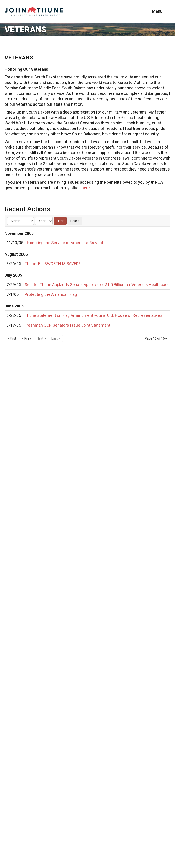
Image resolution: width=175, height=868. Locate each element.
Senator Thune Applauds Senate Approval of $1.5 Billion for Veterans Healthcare (97, 285)
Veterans (25, 30)
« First (12, 338)
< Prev (26, 338)
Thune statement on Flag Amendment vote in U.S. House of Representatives (94, 315)
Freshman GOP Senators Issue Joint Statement (67, 325)
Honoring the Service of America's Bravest (65, 243)
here (86, 188)
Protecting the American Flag (51, 294)
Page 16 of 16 (156, 338)
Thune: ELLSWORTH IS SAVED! (52, 264)
